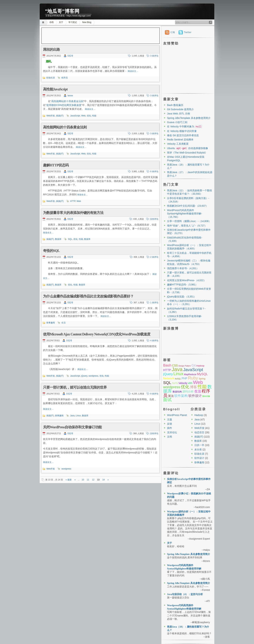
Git (193, 365)
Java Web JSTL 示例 (179, 114)
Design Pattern (185, 366)
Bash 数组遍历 (175, 105)
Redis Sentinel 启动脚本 (180, 140)
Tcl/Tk (175, 383)
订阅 (173, 32)
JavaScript (75, 116)
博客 (193, 387)
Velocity (183, 383)
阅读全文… (133, 71)
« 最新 (69, 480)
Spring (202, 379)
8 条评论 (154, 394)
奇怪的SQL (51, 251)
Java (72, 416)
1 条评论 (154, 303)
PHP (184, 378)
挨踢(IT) (60, 116)
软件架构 (181, 396)
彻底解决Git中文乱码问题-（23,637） (188, 206)
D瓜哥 (70, 56)
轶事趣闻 (51, 323)
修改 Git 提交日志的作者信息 (183, 135)
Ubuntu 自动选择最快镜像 (188, 148)
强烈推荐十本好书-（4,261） (183, 268)
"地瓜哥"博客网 (62, 11)
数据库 (58, 239)
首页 (44, 22)
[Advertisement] (101, 36)
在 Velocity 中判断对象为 (185, 126)
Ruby (193, 378)
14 (103, 480)
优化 (89, 116)
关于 (61, 22)
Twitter (188, 32)
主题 (170, 420)
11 (88, 480)
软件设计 (195, 396)
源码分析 (188, 392)
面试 (167, 400)
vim (190, 383)
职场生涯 (51, 78)
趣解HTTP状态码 (56, 165)
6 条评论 (154, 172)
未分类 (198, 450)
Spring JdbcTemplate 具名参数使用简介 (189, 118)
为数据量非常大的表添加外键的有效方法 (73, 213)
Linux (78, 416)
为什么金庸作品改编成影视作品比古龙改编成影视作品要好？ (88, 296)
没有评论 (154, 219)
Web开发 (51, 116)
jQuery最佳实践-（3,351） (182, 297)
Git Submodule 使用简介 (181, 109)
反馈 (170, 424)
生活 (64, 323)
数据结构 (177, 392)
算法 (171, 396)
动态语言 (199, 432)
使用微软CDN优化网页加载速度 (64, 105)
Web (83, 116)
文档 (170, 437)
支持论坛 (172, 432)
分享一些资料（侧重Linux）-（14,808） (189, 221)
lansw (70, 96)
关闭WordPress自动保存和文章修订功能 (72, 427)
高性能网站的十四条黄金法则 (67, 101)
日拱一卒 (199, 445)
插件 (170, 428)
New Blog (87, 22)
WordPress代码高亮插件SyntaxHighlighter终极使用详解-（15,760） (185, 214)
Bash (167, 365)
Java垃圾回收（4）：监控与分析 (185, 594)
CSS (175, 366)
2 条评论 (154, 257)
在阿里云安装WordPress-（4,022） (187, 280)
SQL (70, 239)
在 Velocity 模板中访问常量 (182, 131)
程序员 (65, 78)
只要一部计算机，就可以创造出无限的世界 (75, 387)
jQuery (84, 376)
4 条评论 (154, 341)
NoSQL (178, 379)
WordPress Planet (177, 415)
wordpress (93, 376)
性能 (94, 116)
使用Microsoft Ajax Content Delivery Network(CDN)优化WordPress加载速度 (97, 334)
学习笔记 (73, 22)
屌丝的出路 (51, 49)
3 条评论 (154, 56)
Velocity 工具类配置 (178, 144)
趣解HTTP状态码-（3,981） (182, 285)
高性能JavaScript (55, 89)
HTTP (73, 201)
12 (93, 480)
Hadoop (200, 366)
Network (169, 378)
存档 (52, 22)
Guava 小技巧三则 (177, 122)
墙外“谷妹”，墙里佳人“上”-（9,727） (187, 226)
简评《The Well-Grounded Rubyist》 (187, 153)
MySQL (202, 374)
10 (83, 480)
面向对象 (206, 396)
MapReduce (190, 374)
